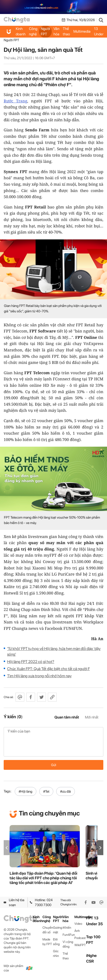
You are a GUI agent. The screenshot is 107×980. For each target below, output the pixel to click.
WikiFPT (80, 945)
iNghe (91, 956)
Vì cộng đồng (68, 944)
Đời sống (56, 942)
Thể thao (66, 31)
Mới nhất (92, 717)
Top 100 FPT (93, 940)
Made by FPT (47, 942)
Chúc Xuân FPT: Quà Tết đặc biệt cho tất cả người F (48, 669)
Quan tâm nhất (67, 717)
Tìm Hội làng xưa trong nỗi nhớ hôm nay (39, 676)
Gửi (54, 765)
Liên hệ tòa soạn (14, 902)
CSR (90, 961)
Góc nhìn (56, 953)
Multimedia (82, 31)
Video (78, 924)
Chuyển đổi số (48, 930)
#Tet (46, 791)
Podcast (80, 938)
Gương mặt (58, 930)
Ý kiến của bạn (53, 742)
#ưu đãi (66, 791)
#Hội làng (26, 791)
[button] (100, 848)
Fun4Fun (68, 935)
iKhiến (67, 928)
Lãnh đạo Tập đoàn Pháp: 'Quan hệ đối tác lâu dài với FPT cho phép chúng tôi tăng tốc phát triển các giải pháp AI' (43, 878)
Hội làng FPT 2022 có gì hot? (31, 662)
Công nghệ (33, 31)
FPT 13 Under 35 (99, 32)
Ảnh (77, 931)
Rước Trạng (15, 101)
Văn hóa (56, 31)
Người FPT (45, 31)
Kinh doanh (21, 31)
